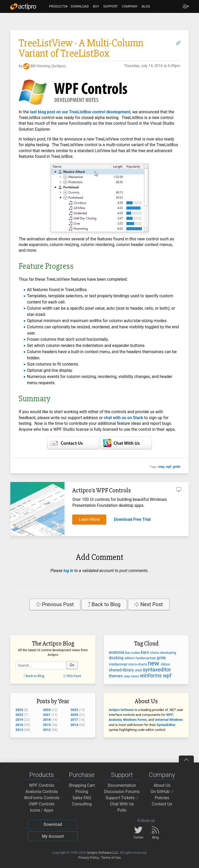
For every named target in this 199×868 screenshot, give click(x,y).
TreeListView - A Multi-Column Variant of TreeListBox (81, 48)
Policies (162, 798)
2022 (19, 715)
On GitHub (162, 792)
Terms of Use (111, 858)
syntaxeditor (157, 670)
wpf (169, 467)
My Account (53, 836)
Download (53, 824)
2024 (47, 710)
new (154, 663)
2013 (19, 730)
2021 (47, 715)
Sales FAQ (82, 798)
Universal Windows (169, 720)
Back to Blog (104, 604)
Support (122, 775)
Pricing (82, 792)
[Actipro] (23, 6)
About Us (162, 785)
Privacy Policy (88, 858)
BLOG (146, 6)
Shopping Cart (82, 785)
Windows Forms (135, 720)
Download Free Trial (132, 519)
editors (130, 658)
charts (155, 653)
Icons (35, 810)
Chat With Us (122, 804)
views (135, 676)
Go (72, 665)
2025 (19, 710)
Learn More (89, 519)
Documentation (122, 785)
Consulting (82, 804)
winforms (151, 676)
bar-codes (133, 653)
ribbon (165, 664)
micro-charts (138, 664)
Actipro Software (121, 710)
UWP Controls (42, 804)
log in (68, 571)
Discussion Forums (122, 792)
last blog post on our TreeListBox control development (80, 112)
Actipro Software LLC (102, 853)
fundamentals (146, 658)
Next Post (149, 604)
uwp (161, 467)
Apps (49, 810)
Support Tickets (122, 798)
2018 (47, 720)
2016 (19, 725)
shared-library (122, 670)
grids (177, 467)
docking (117, 658)
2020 (74, 715)
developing (168, 653)
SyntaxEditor (166, 725)
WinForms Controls (42, 798)
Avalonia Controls (42, 792)
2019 (19, 720)
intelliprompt (119, 664)
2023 (74, 710)
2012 (47, 730)
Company (162, 775)
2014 (74, 725)
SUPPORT (111, 6)
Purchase (82, 775)
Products (42, 775)
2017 (74, 720)
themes (116, 676)
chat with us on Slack (123, 418)
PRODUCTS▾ (58, 6)
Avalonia (115, 720)
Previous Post (55, 604)
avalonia (117, 652)
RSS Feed (72, 676)
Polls (122, 810)
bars (145, 652)
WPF (170, 715)
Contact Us (162, 804)
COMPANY (130, 6)
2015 (47, 725)
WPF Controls (42, 785)
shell (139, 670)
